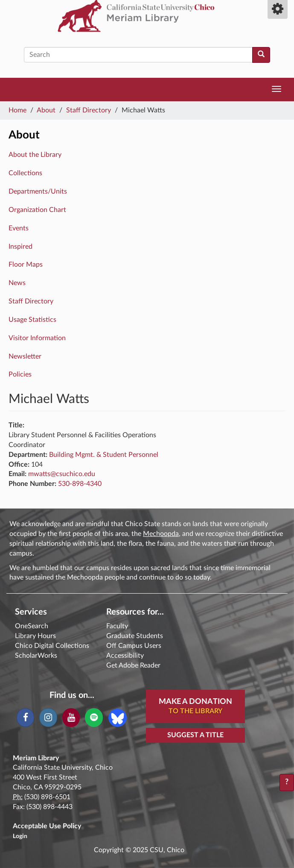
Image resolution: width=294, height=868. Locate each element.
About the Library (35, 155)
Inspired (20, 247)
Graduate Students (135, 636)
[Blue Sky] (118, 717)
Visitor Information (37, 338)
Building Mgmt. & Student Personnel (104, 455)
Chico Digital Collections (52, 646)
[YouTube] (71, 718)
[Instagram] (48, 718)
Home (17, 110)
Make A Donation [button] (195, 707)
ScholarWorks (36, 656)
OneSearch (32, 626)
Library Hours (35, 636)
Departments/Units (38, 191)
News (17, 283)
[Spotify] (94, 718)
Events (19, 228)
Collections (25, 173)
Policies (20, 374)
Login (20, 836)
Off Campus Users (134, 646)
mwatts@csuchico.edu (62, 474)
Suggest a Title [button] (195, 735)
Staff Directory (89, 110)
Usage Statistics (32, 320)
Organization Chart (37, 210)
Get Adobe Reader (133, 665)
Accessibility (125, 656)
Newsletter (25, 356)
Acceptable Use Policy (47, 826)
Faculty (117, 626)
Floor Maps (26, 265)
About (46, 110)
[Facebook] (25, 718)
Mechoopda (161, 534)
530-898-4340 (80, 484)
